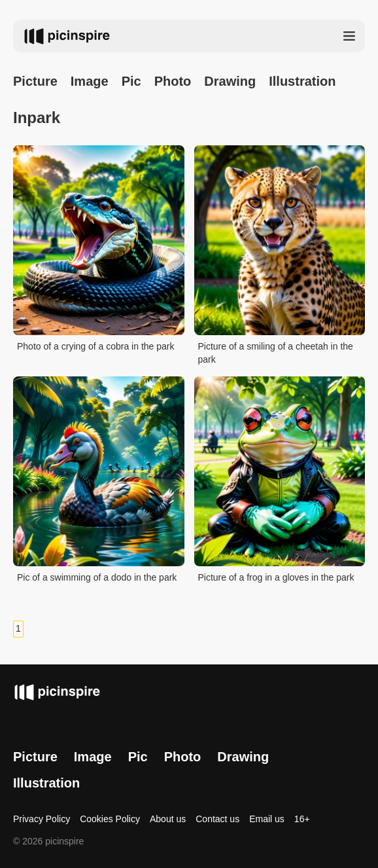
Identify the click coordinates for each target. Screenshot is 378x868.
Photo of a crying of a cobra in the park (95, 346)
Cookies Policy (110, 819)
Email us (267, 819)
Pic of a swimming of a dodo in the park (97, 577)
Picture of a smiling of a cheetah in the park (276, 353)
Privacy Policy (42, 819)
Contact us (217, 819)
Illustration (302, 81)
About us (168, 819)
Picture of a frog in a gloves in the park (276, 577)
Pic (131, 81)
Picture (35, 81)
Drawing (230, 81)
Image (90, 81)
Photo (173, 81)
